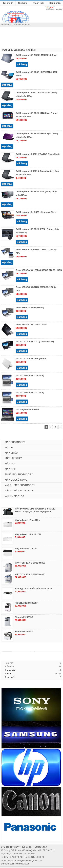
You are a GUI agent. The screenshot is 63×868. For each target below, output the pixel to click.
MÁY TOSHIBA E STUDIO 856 (30, 574)
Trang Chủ (7, 50)
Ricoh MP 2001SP (24, 631)
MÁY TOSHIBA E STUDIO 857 (30, 563)
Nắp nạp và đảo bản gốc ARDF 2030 (33, 589)
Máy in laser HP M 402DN (28, 534)
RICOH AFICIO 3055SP (26, 603)
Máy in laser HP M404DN (27, 520)
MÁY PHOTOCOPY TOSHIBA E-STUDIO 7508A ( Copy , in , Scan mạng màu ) (35, 510)
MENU (6, 36)
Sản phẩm (19, 50)
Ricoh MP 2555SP (24, 617)
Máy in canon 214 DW (26, 549)
